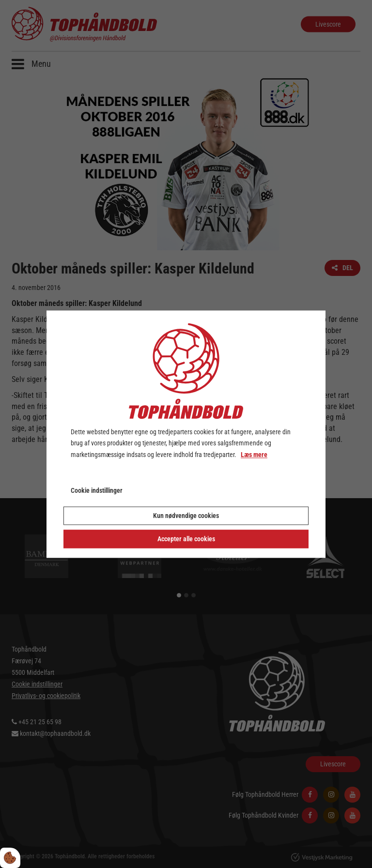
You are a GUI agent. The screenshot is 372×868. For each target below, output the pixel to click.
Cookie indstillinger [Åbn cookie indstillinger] (97, 490)
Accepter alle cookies (186, 539)
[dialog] (186, 434)
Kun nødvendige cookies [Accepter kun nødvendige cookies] (186, 516)
